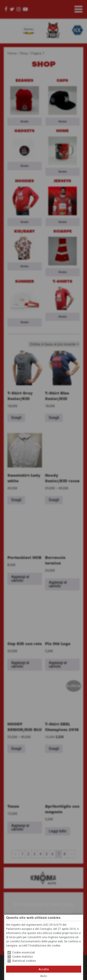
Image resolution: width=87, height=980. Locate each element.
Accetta (44, 969)
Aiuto (43, 976)
